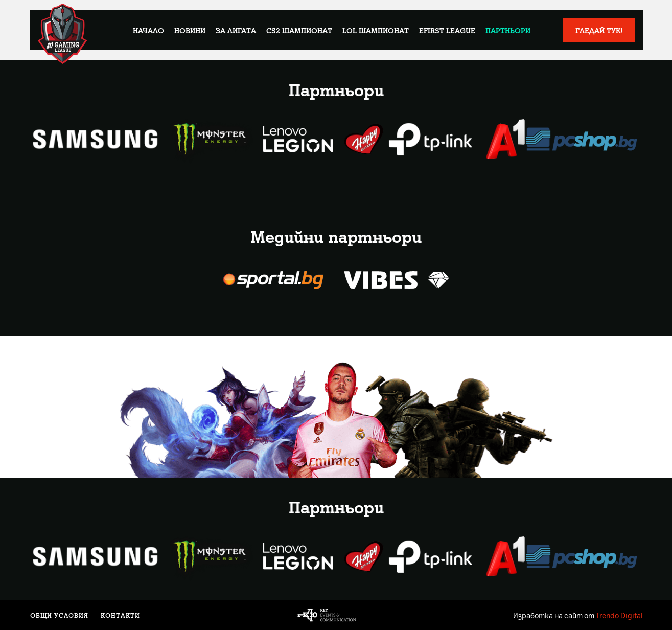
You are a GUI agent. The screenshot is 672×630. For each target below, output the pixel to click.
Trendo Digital (619, 615)
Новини (190, 30)
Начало (148, 30)
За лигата (236, 30)
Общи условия (59, 615)
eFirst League (447, 30)
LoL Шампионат (376, 30)
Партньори (508, 30)
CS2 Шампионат (299, 30)
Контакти (118, 615)
